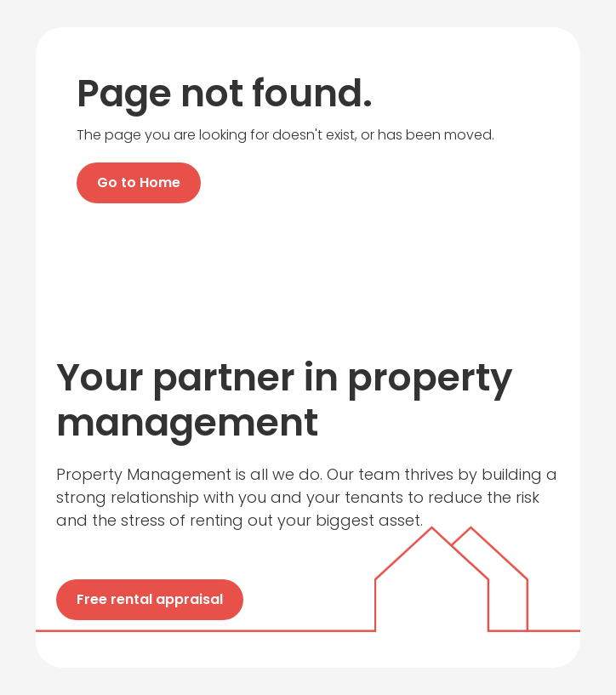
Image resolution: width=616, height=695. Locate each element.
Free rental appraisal (150, 599)
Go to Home (139, 182)
